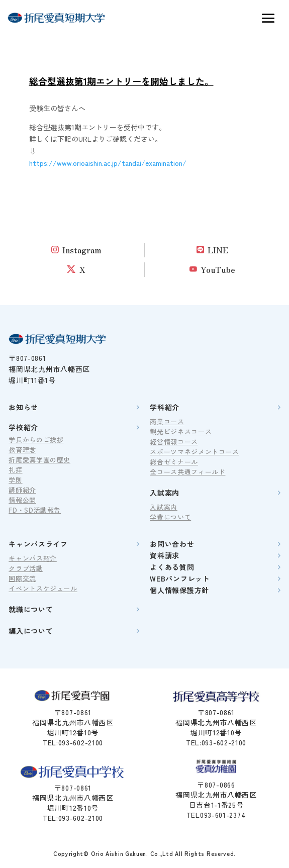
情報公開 (22, 500)
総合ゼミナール (174, 462)
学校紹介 (23, 427)
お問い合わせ (172, 544)
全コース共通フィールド (187, 472)
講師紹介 (22, 490)
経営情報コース (174, 442)
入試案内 (165, 493)
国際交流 (22, 578)
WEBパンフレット (180, 578)
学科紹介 (165, 407)
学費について (170, 517)
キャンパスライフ (38, 544)
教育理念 (22, 450)
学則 (15, 480)
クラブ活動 (26, 568)
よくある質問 (172, 567)
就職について (31, 609)
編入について (31, 631)
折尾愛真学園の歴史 (39, 460)
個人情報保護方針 (179, 590)
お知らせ (23, 407)
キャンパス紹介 (33, 558)
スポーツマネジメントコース (194, 452)
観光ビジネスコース (181, 431)
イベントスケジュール (43, 588)
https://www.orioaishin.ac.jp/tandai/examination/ (108, 163)
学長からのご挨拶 (36, 440)
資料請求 (165, 555)
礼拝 (15, 470)
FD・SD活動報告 (35, 510)
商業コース (167, 421)
